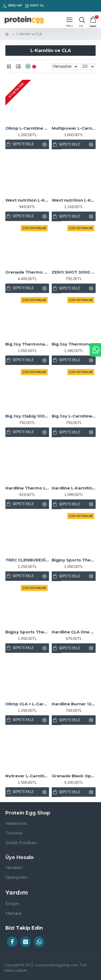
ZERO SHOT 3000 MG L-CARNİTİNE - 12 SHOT (74, 272)
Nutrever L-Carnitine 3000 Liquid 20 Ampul (27, 776)
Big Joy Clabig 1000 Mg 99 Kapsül (27, 416)
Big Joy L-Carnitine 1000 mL (74, 416)
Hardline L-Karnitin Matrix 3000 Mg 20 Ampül (74, 488)
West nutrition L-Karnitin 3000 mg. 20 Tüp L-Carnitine (74, 200)
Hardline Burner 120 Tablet (74, 704)
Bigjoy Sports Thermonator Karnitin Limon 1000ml (27, 632)
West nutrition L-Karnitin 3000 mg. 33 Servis (27, 200)
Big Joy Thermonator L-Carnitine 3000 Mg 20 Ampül (74, 344)
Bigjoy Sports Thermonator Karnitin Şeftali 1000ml (74, 560)
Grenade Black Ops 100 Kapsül (74, 776)
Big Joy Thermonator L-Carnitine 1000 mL (27, 344)
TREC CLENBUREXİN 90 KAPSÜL (27, 560)
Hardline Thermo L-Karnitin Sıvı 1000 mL (27, 488)
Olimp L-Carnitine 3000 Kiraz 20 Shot (27, 128)
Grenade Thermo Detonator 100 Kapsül (27, 272)
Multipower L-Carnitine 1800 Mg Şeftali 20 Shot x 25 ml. (74, 128)
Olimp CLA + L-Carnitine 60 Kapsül (27, 704)
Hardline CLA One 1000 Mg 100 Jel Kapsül (74, 632)
